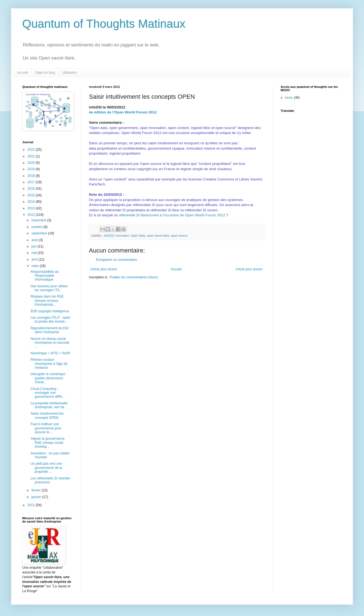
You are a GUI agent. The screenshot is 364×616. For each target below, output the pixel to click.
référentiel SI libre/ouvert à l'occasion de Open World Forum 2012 (172, 215)
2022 (32, 150)
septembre (40, 233)
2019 (32, 169)
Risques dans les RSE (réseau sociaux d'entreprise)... (47, 300)
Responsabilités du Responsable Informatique (45, 276)
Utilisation (69, 73)
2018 (32, 176)
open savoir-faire (158, 236)
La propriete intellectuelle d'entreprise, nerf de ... (49, 405)
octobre (37, 227)
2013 (32, 208)
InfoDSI (109, 236)
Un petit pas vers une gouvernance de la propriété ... (46, 468)
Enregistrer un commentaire (116, 260)
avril (35, 259)
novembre (39, 220)
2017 (32, 182)
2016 (32, 189)
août (35, 240)
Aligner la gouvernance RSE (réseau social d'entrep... (48, 443)
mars (36, 266)
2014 (32, 202)
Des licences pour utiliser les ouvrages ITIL (49, 288)
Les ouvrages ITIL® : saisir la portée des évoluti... (50, 320)
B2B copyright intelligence (50, 311)
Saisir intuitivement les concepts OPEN (47, 415)
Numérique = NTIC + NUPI (50, 353)
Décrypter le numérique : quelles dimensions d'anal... (49, 378)
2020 (32, 163)
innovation (122, 236)
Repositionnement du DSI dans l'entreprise (50, 330)
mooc (289, 98)
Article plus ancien (249, 269)
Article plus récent (104, 269)
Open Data (138, 236)
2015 (32, 195)
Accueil (23, 73)
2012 (32, 215)
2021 (32, 156)
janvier (37, 497)
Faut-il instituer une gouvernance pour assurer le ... (46, 428)
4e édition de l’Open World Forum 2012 (123, 112)
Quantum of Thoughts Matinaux (104, 24)
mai (35, 253)
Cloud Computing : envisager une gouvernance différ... (48, 393)
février (37, 490)
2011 (32, 505)
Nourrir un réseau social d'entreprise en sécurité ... (50, 343)
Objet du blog (45, 73)
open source (179, 236)
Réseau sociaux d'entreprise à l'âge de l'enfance (49, 364)
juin (34, 246)
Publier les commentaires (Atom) (134, 277)
